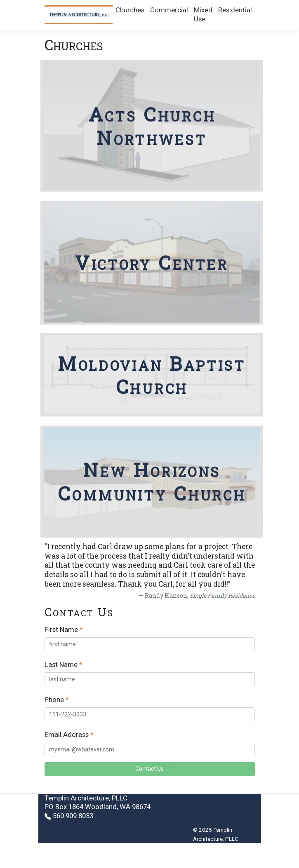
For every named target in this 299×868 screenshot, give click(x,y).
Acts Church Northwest (152, 126)
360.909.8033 (73, 816)
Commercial (169, 10)
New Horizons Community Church (152, 481)
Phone (54, 700)
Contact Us (149, 769)
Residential (235, 10)
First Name (61, 629)
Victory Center (152, 262)
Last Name (61, 664)
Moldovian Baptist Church (152, 375)
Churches (130, 10)
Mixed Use (203, 14)
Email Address (67, 735)
